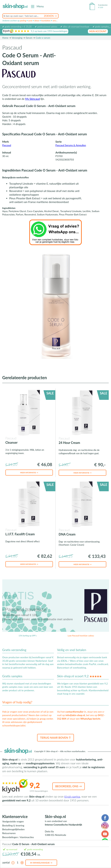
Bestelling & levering (13, 825)
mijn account (98, 31)
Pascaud (7, 145)
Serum (29, 38)
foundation (46, 21)
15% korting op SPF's (27, 636)
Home (5, 38)
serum (55, 21)
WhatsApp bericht (90, 719)
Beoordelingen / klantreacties (18, 837)
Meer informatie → (29, 473)
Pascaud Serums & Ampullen (71, 145)
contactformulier (74, 712)
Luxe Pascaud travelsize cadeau (81, 636)
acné (30, 21)
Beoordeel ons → (69, 786)
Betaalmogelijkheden (13, 829)
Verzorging (17, 38)
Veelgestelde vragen (13, 821)
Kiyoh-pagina (72, 796)
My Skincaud (33, 99)
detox (37, 21)
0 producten (103, 5)
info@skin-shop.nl (75, 715)
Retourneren (9, 833)
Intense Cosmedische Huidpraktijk (63, 825)
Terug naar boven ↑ (55, 737)
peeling (23, 21)
